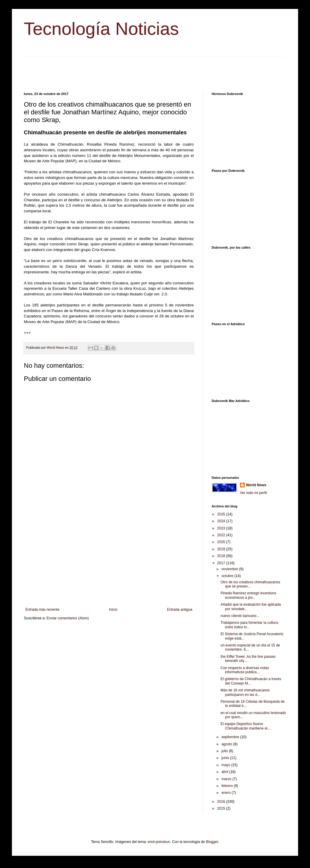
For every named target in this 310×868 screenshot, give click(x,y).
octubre (228, 576)
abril (225, 772)
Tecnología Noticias (101, 29)
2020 (222, 542)
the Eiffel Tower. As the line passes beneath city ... (248, 659)
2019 (222, 549)
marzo (227, 779)
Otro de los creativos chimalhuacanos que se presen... (250, 584)
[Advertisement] (155, 70)
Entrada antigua (180, 610)
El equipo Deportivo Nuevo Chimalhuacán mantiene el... (245, 726)
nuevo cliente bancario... (240, 616)
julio (225, 751)
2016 (222, 802)
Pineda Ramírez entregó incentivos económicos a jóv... (248, 595)
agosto (227, 744)
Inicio (113, 610)
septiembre (231, 737)
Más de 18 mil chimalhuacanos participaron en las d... (245, 692)
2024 (222, 521)
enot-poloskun (159, 842)
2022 (222, 535)
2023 (222, 528)
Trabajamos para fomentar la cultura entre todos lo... (249, 625)
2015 (222, 808)
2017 (222, 563)
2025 (222, 514)
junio (226, 758)
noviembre (230, 569)
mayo (226, 765)
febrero (228, 786)
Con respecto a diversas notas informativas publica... (245, 670)
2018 (222, 556)
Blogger (212, 842)
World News (256, 485)
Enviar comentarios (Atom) (68, 618)
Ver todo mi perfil (253, 493)
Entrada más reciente (42, 610)
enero (227, 793)
